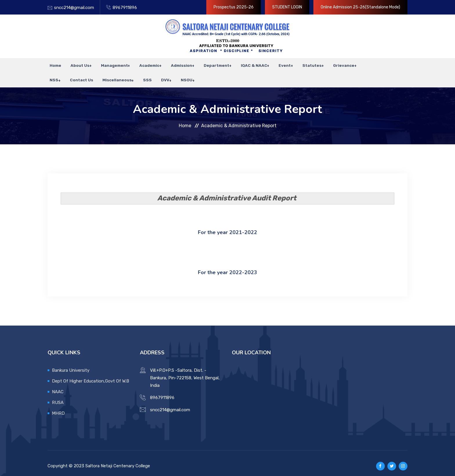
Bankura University (71, 364)
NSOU (159, 76)
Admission (175, 64)
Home (53, 64)
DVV (138, 76)
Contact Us (59, 76)
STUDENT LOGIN (287, 7)
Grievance (333, 64)
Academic (144, 64)
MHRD (58, 407)
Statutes (302, 64)
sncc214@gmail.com (74, 8)
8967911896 (125, 8)
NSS (359, 64)
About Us (76, 64)
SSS (122, 76)
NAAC (58, 386)
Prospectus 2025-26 (234, 7)
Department (209, 64)
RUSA (58, 396)
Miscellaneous (93, 76)
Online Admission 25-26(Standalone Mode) (360, 7)
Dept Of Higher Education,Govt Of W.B (91, 375)
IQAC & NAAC (246, 64)
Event (276, 64)
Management (110, 64)
